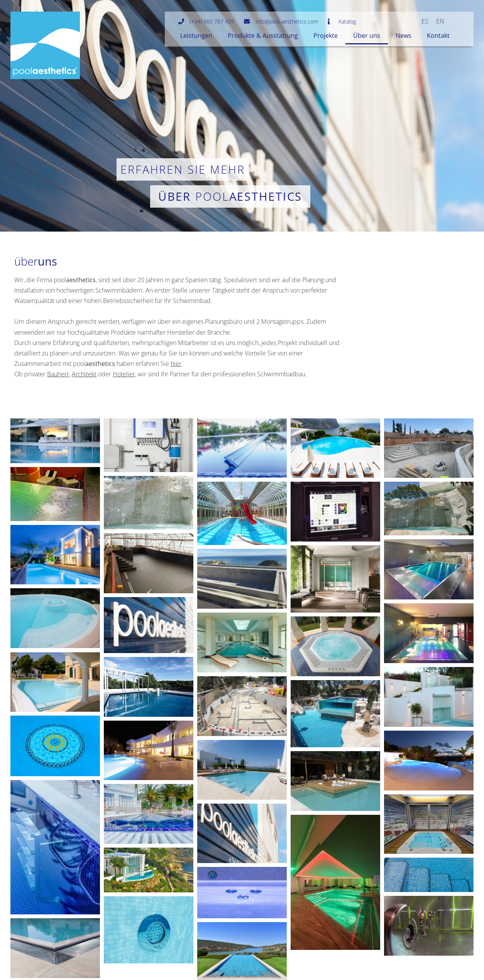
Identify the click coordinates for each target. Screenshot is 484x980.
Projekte (326, 36)
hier (176, 364)
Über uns (367, 36)
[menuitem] (425, 21)
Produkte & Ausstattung (263, 36)
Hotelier (124, 374)
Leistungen (196, 36)
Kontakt (438, 36)
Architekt (84, 374)
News (404, 36)
